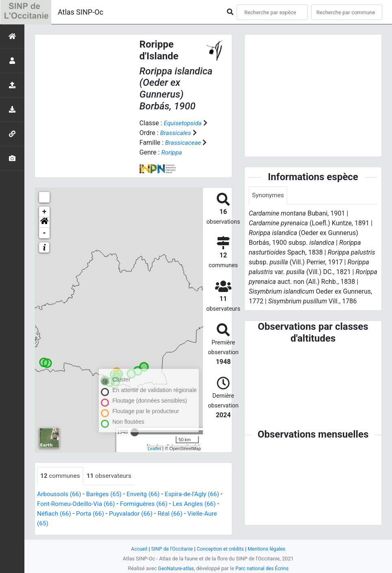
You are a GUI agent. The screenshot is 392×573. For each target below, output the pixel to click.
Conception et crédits (221, 549)
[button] (44, 222)
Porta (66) (96, 514)
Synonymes (269, 195)
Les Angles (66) (204, 504)
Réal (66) (179, 514)
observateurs (112, 476)
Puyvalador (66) (138, 514)
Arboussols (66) (60, 494)
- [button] (45, 233)
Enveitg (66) (147, 494)
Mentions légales (269, 549)
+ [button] (45, 212)
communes (61, 476)
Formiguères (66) (152, 504)
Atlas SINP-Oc (81, 12)
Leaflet (154, 449)
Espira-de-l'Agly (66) (198, 494)
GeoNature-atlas (175, 568)
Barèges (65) (107, 494)
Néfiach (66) (58, 514)
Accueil (136, 549)
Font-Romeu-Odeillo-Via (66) (81, 504)
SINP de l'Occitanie (170, 549)
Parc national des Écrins (263, 568)
